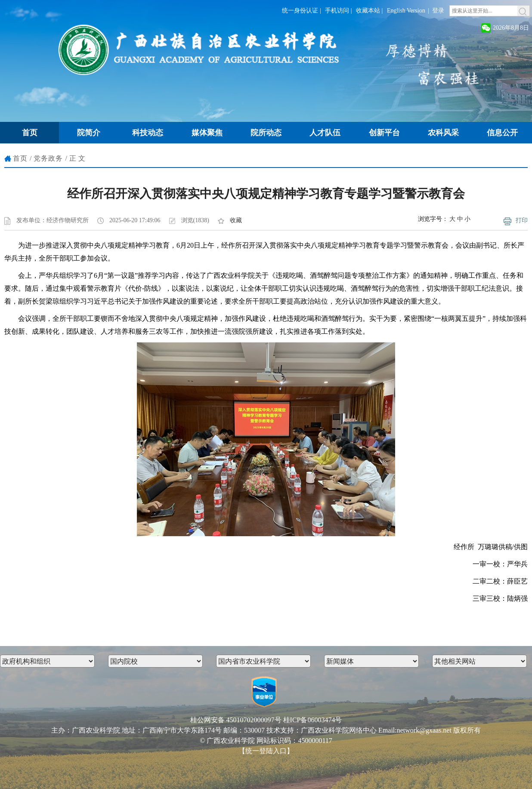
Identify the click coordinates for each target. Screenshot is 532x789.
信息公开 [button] (502, 133)
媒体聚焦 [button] (207, 133)
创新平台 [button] (384, 133)
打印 (522, 220)
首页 (20, 158)
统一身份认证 (300, 11)
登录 (438, 11)
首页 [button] (30, 133)
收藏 (236, 220)
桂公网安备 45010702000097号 (236, 720)
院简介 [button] (89, 133)
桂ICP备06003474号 (313, 720)
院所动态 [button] (266, 133)
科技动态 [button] (148, 133)
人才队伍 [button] (325, 133)
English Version (406, 11)
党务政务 (48, 158)
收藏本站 (368, 11)
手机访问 (337, 11)
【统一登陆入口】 (266, 751)
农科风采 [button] (443, 133)
